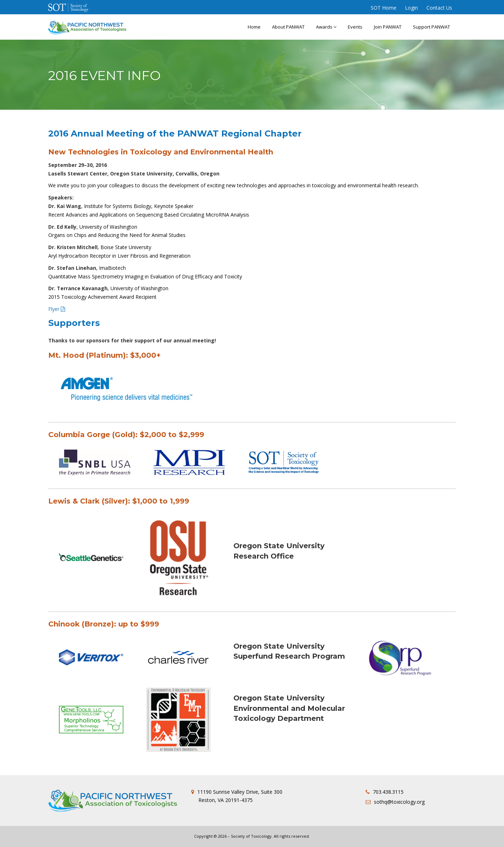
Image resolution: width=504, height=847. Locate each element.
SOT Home (384, 8)
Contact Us (439, 8)
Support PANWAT (431, 27)
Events (355, 27)
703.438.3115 (388, 792)
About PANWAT (288, 27)
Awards (326, 27)
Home (254, 27)
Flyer (54, 309)
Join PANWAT (388, 27)
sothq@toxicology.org (399, 802)
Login (411, 8)
